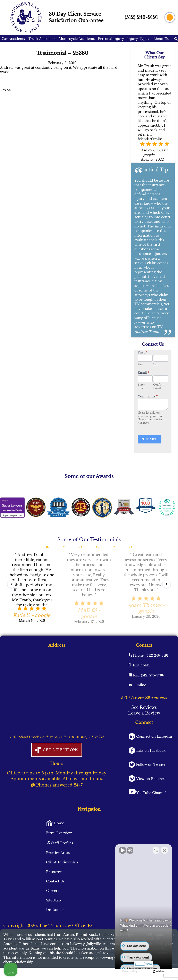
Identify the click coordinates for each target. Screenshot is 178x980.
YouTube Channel (151, 793)
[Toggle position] (156, 849)
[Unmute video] (105, 849)
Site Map (53, 900)
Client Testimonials (62, 862)
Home (58, 823)
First (142, 352)
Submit (150, 439)
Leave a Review (144, 713)
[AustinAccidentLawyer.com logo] (26, 17)
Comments (148, 396)
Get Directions (60, 750)
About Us (161, 39)
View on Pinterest (150, 779)
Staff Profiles (62, 843)
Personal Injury (111, 39)
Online (140, 685)
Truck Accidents (42, 39)
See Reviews (144, 707)
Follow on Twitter (150, 765)
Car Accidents (13, 39)
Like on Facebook (150, 750)
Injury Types (138, 39)
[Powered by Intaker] (155, 971)
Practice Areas (58, 853)
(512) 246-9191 (141, 17)
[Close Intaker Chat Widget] (164, 849)
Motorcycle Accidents (77, 39)
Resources (55, 872)
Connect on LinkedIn (154, 736)
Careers (53, 891)
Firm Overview (59, 833)
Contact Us (55, 881)
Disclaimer (55, 910)
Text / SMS (141, 665)
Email (143, 373)
